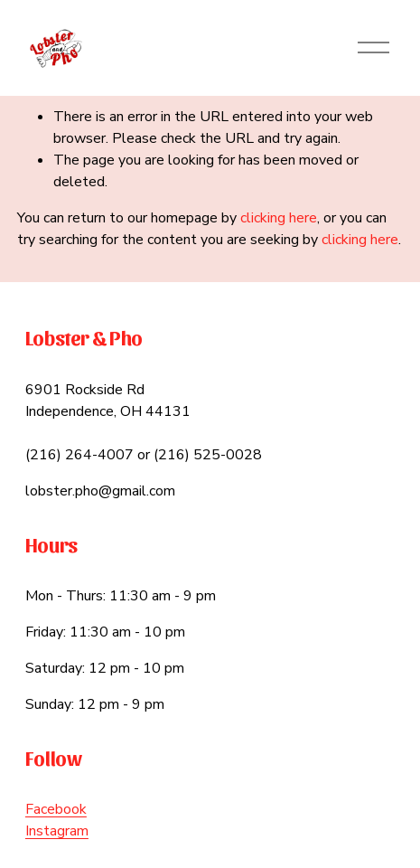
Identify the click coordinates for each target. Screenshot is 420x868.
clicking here (279, 218)
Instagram (57, 831)
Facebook (56, 809)
